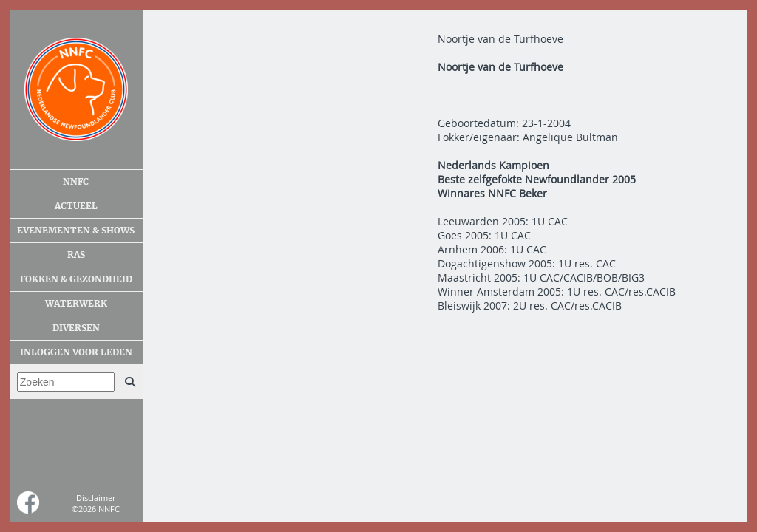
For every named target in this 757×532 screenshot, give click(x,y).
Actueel (76, 206)
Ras (76, 255)
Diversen (76, 328)
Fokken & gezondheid (76, 279)
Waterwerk (76, 304)
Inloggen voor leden (76, 352)
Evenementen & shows (76, 231)
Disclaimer (96, 498)
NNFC (76, 182)
